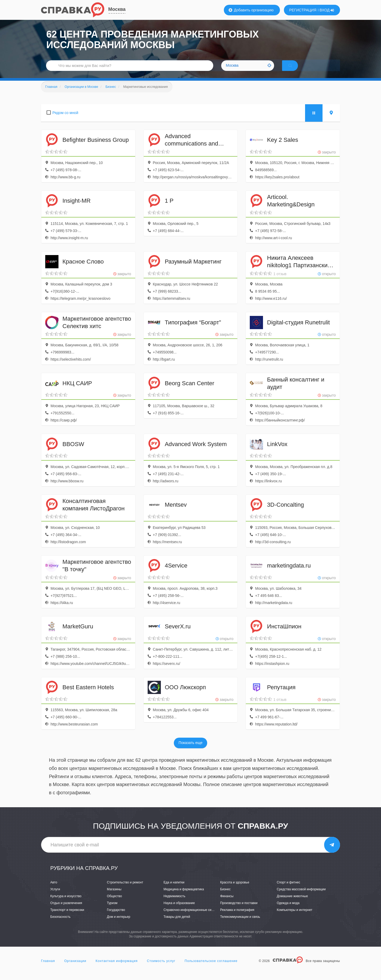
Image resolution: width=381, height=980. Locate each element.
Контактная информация (117, 968)
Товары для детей (177, 924)
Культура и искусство (66, 903)
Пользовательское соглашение (211, 968)
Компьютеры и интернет (295, 917)
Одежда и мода (288, 910)
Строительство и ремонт (125, 889)
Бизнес (225, 896)
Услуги (55, 896)
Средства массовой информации (301, 896)
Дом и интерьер (119, 924)
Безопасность (60, 924)
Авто (54, 889)
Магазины (114, 896)
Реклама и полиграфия (237, 917)
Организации (75, 968)
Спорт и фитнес (289, 889)
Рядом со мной (65, 120)
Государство (116, 917)
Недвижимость (174, 903)
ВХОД (327, 10)
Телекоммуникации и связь (240, 924)
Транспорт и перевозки (67, 917)
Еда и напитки (174, 889)
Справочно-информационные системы (192, 917)
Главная (48, 968)
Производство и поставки (239, 910)
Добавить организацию (251, 10)
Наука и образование (179, 910)
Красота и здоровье (235, 889)
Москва (117, 9)
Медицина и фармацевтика (184, 896)
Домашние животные (292, 903)
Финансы (227, 903)
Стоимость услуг (161, 968)
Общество (114, 903)
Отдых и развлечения (66, 910)
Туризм (112, 910)
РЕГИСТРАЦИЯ (303, 10)
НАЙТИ (298, 70)
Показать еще (190, 750)
